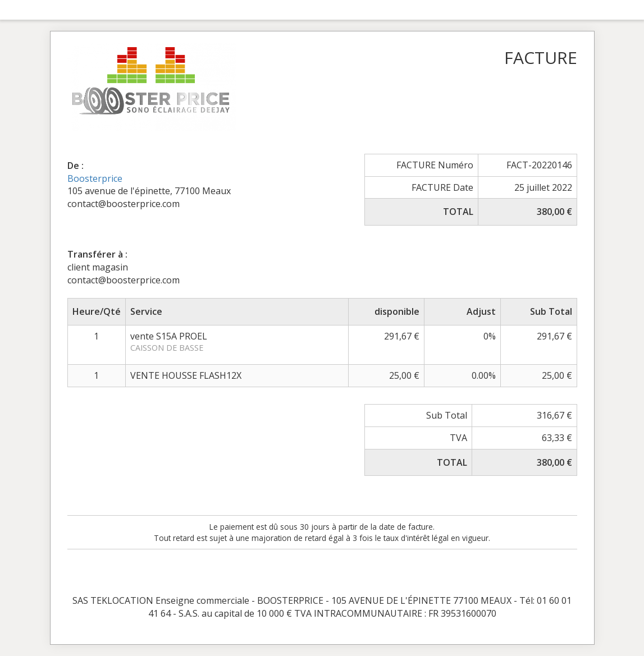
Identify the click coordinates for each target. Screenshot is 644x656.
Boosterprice (95, 178)
